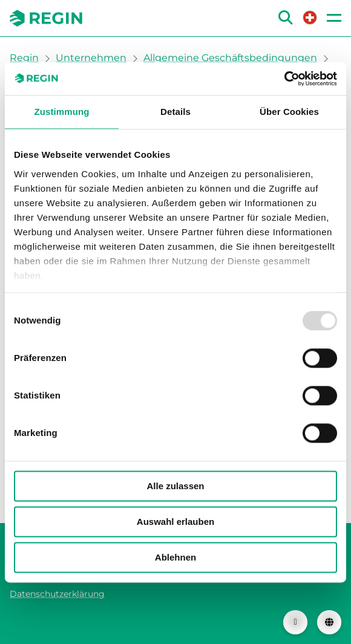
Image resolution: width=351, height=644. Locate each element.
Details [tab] (175, 112)
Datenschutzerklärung (57, 594)
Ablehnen (175, 557)
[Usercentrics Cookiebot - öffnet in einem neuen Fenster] (284, 79)
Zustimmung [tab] (62, 112)
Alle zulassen (175, 486)
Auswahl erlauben (175, 522)
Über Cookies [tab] (289, 112)
